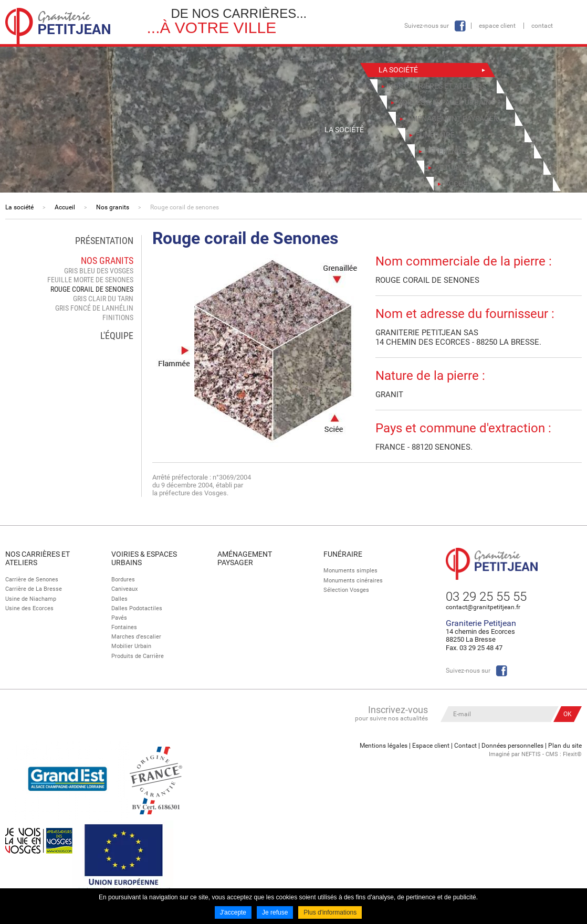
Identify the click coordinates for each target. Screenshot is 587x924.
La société (19, 207)
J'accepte (233, 912)
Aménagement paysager (245, 559)
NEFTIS (531, 754)
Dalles (119, 599)
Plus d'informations (330, 912)
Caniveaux (124, 589)
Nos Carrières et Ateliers (38, 559)
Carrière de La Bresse (34, 589)
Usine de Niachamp (31, 599)
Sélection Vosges (346, 590)
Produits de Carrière (138, 656)
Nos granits (113, 207)
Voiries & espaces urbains (144, 559)
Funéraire (343, 554)
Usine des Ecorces (29, 608)
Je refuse (275, 912)
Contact (542, 26)
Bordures (123, 580)
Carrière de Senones (32, 580)
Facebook (460, 26)
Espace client (497, 26)
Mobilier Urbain (131, 646)
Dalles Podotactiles (137, 608)
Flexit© (572, 754)
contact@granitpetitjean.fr (483, 607)
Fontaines (124, 627)
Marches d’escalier (136, 637)
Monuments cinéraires (353, 581)
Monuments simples (350, 571)
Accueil (65, 207)
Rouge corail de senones (185, 207)
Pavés (119, 618)
